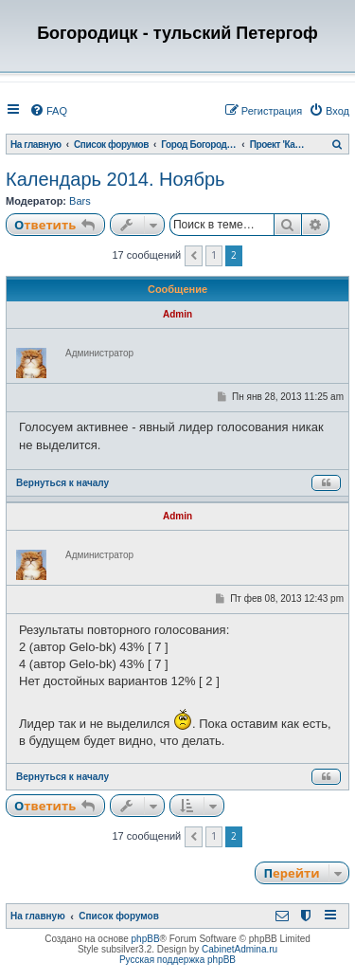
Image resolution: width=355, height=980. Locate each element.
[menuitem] (48, 111)
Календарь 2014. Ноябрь (115, 179)
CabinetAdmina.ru (240, 949)
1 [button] (214, 255)
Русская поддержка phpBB (177, 960)
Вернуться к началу (62, 483)
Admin (177, 314)
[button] (194, 256)
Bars (80, 201)
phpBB (146, 939)
